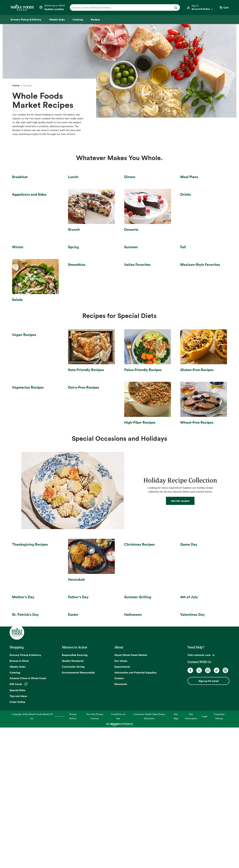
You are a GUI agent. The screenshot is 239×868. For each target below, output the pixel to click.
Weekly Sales (18, 807)
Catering (15, 813)
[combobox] (120, 7)
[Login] (200, 7)
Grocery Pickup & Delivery (25, 795)
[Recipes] (95, 19)
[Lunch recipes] (91, 193)
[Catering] (78, 19)
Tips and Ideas (18, 836)
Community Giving (73, 807)
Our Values (121, 801)
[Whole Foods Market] (22, 8)
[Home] (16, 86)
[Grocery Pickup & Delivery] (26, 19)
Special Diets (17, 831)
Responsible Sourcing (75, 795)
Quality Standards (73, 801)
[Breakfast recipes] (35, 193)
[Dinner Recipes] (148, 193)
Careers (119, 819)
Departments (122, 807)
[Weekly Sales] (57, 19)
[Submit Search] (176, 7)
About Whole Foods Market (131, 795)
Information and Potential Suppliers (135, 813)
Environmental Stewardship (78, 813)
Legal (204, 857)
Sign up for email (208, 821)
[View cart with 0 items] (224, 7)
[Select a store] (52, 7)
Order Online (17, 842)
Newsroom (121, 824)
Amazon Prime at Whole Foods (28, 819)
